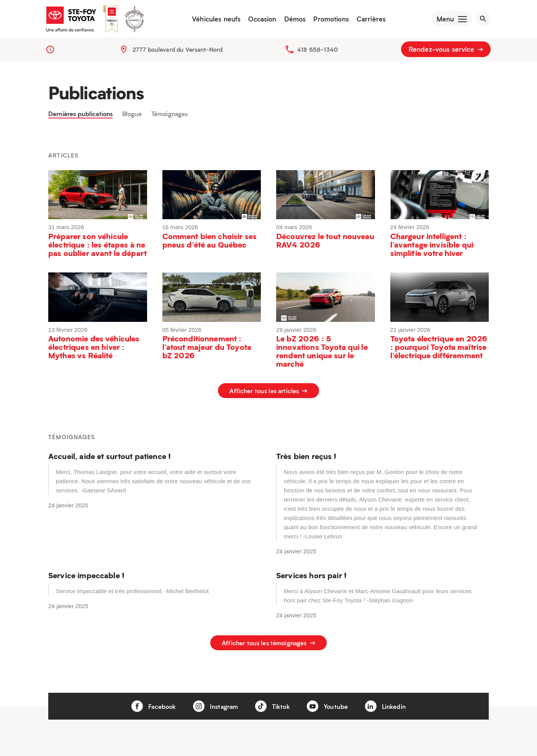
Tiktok (273, 704)
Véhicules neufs (212, 21)
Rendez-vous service (446, 54)
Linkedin (390, 704)
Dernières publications (83, 118)
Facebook (150, 704)
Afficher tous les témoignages (269, 644)
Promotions (327, 21)
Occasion (258, 21)
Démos (291, 21)
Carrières (367, 21)
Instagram (214, 704)
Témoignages (178, 118)
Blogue (138, 118)
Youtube (329, 704)
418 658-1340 (318, 54)
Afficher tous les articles (268, 396)
